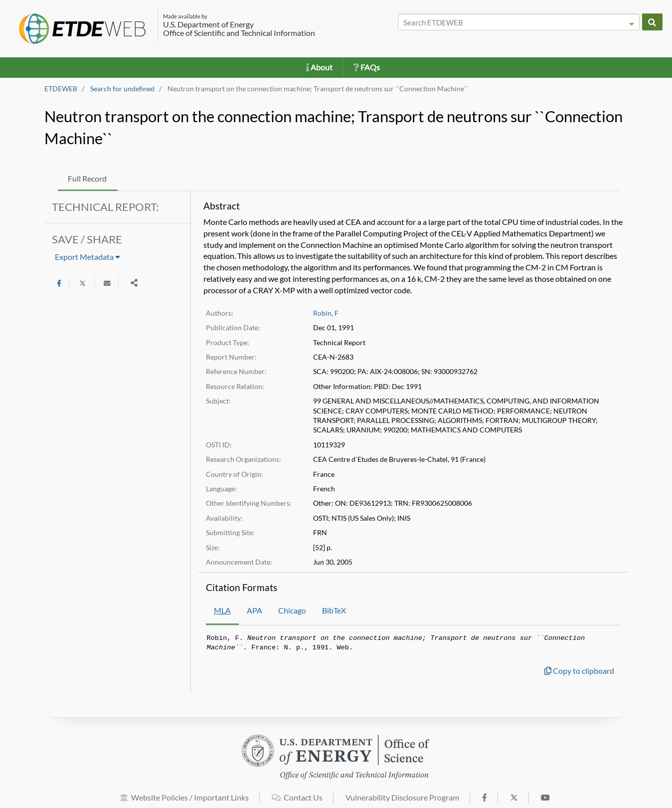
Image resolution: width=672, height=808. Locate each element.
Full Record (87, 178)
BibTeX (334, 610)
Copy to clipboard (579, 671)
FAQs (366, 67)
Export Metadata (87, 257)
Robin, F (326, 313)
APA (254, 610)
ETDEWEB (61, 89)
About (319, 67)
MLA (222, 610)
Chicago (292, 610)
